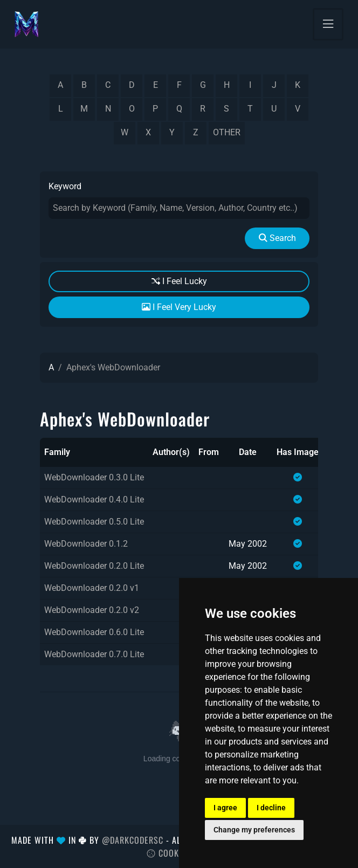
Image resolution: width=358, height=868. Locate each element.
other (227, 132)
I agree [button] (225, 808)
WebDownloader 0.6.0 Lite (94, 632)
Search (277, 238)
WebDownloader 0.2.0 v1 (92, 588)
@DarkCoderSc (133, 840)
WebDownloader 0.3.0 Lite (94, 477)
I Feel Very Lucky (179, 307)
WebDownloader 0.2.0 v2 (92, 610)
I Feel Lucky (179, 281)
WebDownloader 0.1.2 (86, 544)
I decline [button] (271, 808)
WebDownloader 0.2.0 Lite (94, 566)
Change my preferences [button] (254, 830)
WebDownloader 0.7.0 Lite (94, 654)
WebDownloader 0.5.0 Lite (94, 522)
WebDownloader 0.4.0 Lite (94, 500)
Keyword (65, 186)
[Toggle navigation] (328, 24)
